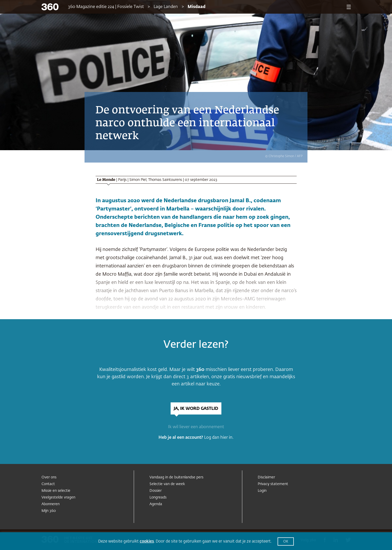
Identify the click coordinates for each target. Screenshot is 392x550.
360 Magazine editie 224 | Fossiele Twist (106, 7)
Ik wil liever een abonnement (196, 427)
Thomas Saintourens (165, 180)
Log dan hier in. (219, 438)
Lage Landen (166, 7)
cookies (147, 541)
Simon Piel (138, 180)
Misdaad (197, 7)
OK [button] (286, 542)
